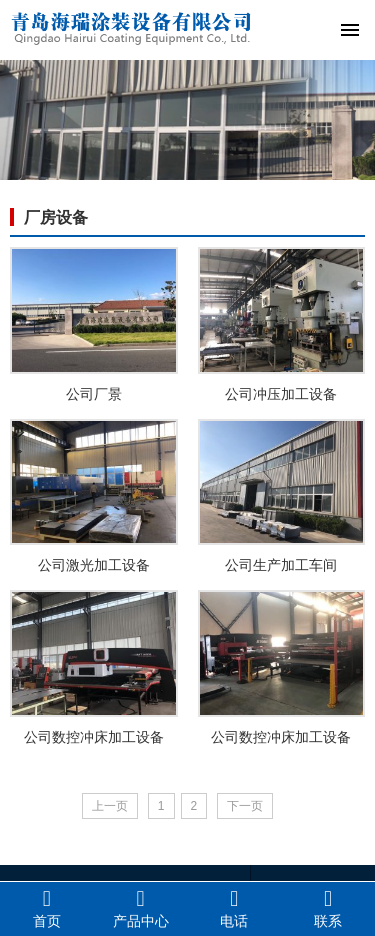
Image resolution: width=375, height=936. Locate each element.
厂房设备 (56, 217)
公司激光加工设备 (94, 565)
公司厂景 (94, 394)
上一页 (110, 806)
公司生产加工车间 (281, 565)
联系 (328, 908)
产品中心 (141, 908)
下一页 (245, 806)
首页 (47, 908)
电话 (235, 908)
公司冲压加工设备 (281, 394)
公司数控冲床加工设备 (94, 737)
